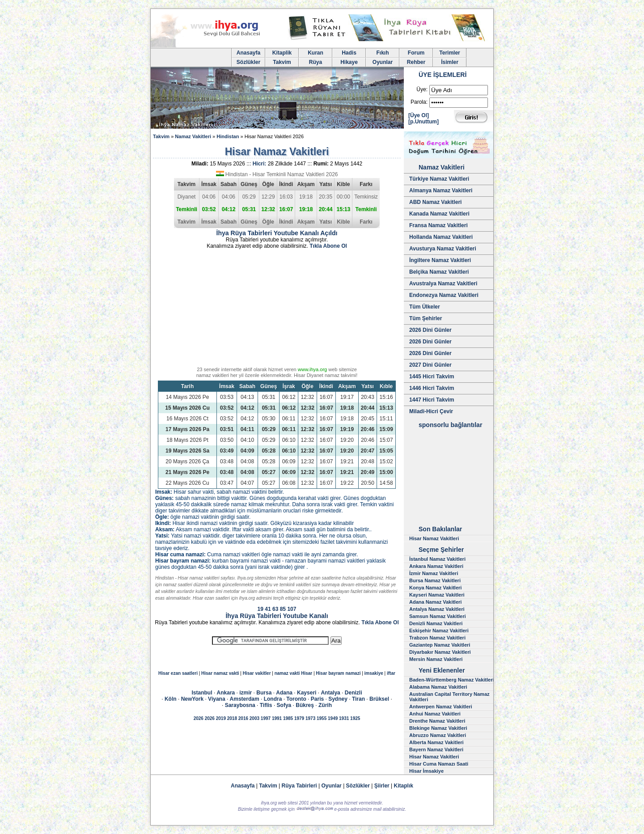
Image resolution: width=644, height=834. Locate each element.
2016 (243, 718)
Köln (171, 699)
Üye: (422, 89)
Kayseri (307, 693)
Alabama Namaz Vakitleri (438, 687)
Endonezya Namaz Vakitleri (444, 295)
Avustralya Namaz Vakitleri (443, 284)
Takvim (282, 62)
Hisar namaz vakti (220, 673)
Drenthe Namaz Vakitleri (437, 721)
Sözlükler (248, 62)
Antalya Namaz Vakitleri (437, 609)
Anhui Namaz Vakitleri (435, 714)
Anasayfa (248, 53)
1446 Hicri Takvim (432, 388)
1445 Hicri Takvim (432, 377)
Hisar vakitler (257, 673)
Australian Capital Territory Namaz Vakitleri (449, 697)
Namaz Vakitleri (193, 136)
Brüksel (379, 699)
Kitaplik (282, 53)
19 (261, 609)
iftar (391, 673)
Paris (317, 699)
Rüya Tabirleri (299, 786)
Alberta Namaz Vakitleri (436, 742)
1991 (277, 718)
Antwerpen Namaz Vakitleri (441, 707)
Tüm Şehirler (426, 318)
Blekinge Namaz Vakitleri (438, 728)
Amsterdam (245, 699)
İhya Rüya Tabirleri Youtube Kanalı (277, 616)
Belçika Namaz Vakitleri (439, 272)
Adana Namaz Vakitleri (435, 602)
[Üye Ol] (419, 115)
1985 (288, 718)
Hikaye (349, 62)
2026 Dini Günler (430, 330)
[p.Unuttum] (424, 122)
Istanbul (202, 693)
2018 (232, 718)
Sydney (338, 699)
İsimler (450, 62)
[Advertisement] (277, 309)
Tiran (358, 699)
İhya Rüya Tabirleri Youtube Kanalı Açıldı (277, 233)
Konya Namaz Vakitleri (435, 588)
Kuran (316, 53)
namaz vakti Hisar (294, 673)
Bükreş (305, 705)
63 (275, 609)
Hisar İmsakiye (426, 771)
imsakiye (374, 673)
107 (292, 609)
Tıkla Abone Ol (328, 246)
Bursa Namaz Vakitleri (435, 580)
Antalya (330, 693)
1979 (299, 718)
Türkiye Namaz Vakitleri (439, 179)
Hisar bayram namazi (338, 673)
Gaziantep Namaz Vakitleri (440, 645)
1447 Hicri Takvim (432, 400)
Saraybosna (240, 705)
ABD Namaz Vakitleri (435, 202)
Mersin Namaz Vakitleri (436, 659)
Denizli (354, 693)
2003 (254, 718)
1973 (310, 718)
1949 (333, 718)
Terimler (449, 53)
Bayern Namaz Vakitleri (436, 749)
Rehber (416, 62)
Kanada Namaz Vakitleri (439, 214)
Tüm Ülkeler (425, 307)
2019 (221, 718)
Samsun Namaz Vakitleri (438, 616)
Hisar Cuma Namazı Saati (439, 764)
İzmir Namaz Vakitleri (434, 573)
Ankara (226, 693)
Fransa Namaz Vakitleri (439, 225)
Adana (284, 693)
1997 (266, 718)
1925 (355, 718)
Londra (273, 699)
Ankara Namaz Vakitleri (436, 566)
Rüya (316, 62)
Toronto (296, 699)
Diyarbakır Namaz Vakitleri (440, 652)
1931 (344, 718)
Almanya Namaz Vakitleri (441, 191)
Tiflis (266, 705)
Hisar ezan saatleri (178, 673)
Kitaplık (404, 786)
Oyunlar (383, 62)
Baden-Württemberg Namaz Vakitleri (452, 680)
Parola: (419, 102)
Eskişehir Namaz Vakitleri (439, 631)
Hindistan (228, 136)
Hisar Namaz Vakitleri (434, 538)
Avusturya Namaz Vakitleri (443, 249)
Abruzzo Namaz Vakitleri (438, 735)
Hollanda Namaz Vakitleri (441, 237)
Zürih (325, 705)
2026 (199, 718)
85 (283, 609)
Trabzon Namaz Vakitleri (437, 638)
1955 (322, 718)
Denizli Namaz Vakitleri (436, 623)
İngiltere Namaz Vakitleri (440, 260)
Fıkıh (382, 53)
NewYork (192, 699)
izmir (246, 693)
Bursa (264, 693)
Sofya (284, 705)
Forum (416, 53)
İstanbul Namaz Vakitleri (437, 559)
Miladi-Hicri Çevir (431, 411)
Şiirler (382, 786)
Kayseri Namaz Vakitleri (437, 595)
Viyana (216, 699)
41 (268, 609)
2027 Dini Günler (430, 365)
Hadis (349, 53)
